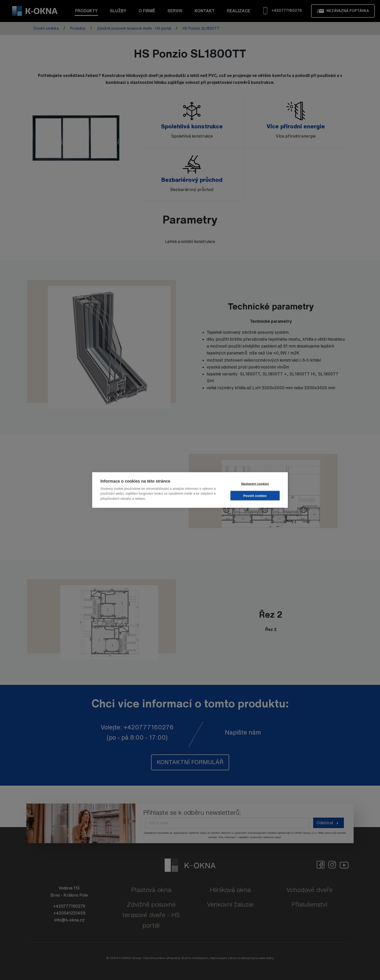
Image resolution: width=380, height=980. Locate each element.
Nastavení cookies (255, 484)
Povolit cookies (255, 496)
